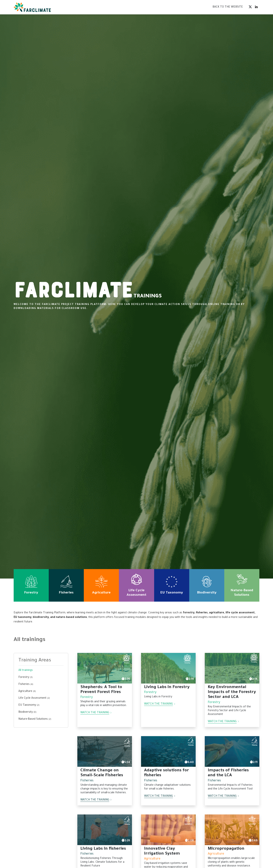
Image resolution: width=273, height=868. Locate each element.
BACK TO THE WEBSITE (228, 7)
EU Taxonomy (29, 705)
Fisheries (26, 684)
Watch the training (96, 713)
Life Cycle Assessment (34, 698)
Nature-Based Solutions (35, 719)
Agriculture (27, 691)
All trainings (26, 670)
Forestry (25, 677)
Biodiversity (27, 712)
